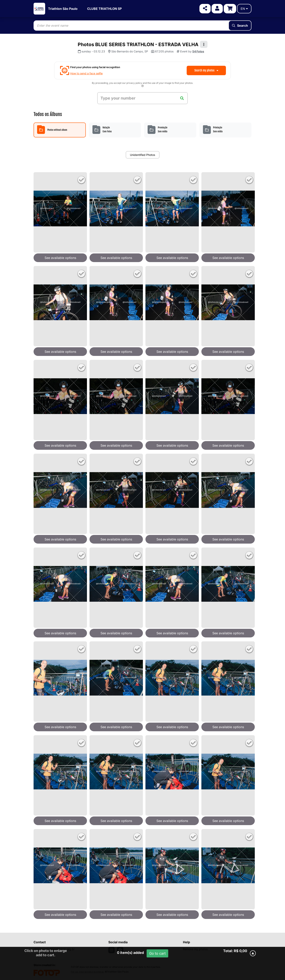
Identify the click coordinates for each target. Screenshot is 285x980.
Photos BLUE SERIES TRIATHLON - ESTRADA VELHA (138, 44)
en (244, 9)
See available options (60, 258)
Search (240, 26)
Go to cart (157, 953)
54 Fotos (198, 51)
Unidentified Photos (142, 155)
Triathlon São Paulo (63, 9)
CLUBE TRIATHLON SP (104, 9)
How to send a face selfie (86, 73)
